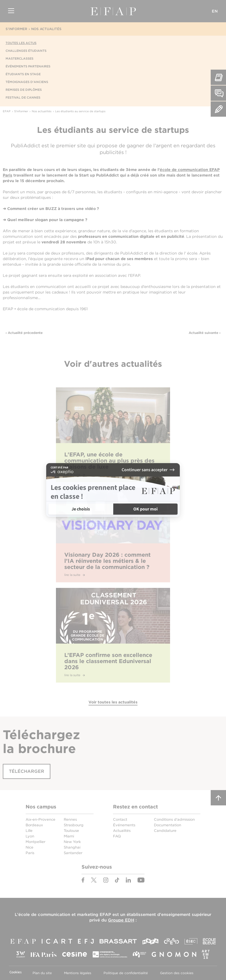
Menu (11, 11)
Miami (69, 836)
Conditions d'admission (174, 819)
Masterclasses (19, 58)
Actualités (122, 831)
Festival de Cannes (23, 97)
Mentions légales (78, 973)
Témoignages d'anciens (27, 82)
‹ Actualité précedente (24, 333)
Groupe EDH (121, 920)
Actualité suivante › (205, 333)
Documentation (168, 825)
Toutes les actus (21, 43)
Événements (124, 825)
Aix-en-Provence (40, 819)
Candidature (165, 831)
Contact (120, 819)
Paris (30, 853)
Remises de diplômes (24, 90)
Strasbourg (74, 825)
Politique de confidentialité (126, 973)
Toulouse (71, 831)
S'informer (16, 29)
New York (72, 842)
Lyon (30, 836)
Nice (30, 847)
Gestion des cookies (177, 973)
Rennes (70, 819)
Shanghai (72, 847)
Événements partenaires (28, 66)
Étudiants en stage (23, 74)
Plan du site (42, 973)
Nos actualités (46, 29)
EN (215, 11)
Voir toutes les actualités (113, 702)
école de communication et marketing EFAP (65, 915)
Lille (29, 831)
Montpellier (35, 842)
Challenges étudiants (26, 51)
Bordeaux (34, 825)
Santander (73, 853)
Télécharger (27, 771)
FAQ (117, 836)
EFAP (113, 11)
